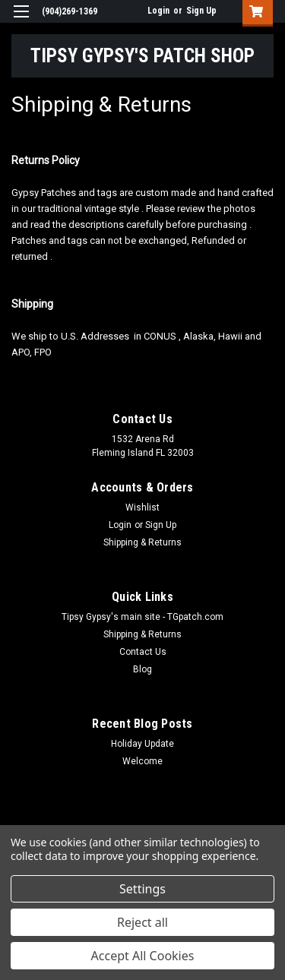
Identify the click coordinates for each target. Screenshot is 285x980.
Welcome (142, 761)
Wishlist (142, 507)
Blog (142, 669)
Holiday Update (142, 744)
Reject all (142, 922)
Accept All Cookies (143, 956)
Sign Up (201, 11)
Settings (142, 889)
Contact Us (143, 652)
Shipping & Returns (142, 542)
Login (158, 11)
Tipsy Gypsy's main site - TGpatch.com (142, 617)
